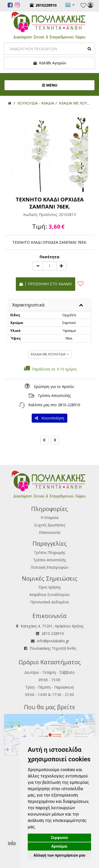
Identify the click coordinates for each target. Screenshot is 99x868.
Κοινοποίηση (49, 418)
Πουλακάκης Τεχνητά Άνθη (53, 648)
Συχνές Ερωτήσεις (50, 525)
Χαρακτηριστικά (28, 305)
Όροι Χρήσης (50, 587)
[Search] (49, 49)
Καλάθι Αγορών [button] (49, 63)
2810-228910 (69, 405)
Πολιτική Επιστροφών (49, 567)
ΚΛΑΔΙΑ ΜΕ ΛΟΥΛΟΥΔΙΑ (50, 354)
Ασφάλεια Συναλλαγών (49, 595)
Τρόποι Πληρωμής (49, 552)
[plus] (62, 266)
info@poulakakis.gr (53, 641)
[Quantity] (50, 266)
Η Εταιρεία (49, 517)
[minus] (38, 266)
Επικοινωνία (50, 532)
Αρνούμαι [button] (60, 846)
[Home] (10, 103)
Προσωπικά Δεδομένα (49, 602)
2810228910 (43, 5)
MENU (67, 85)
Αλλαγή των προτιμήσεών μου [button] (59, 855)
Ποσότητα (49, 257)
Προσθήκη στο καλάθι (46, 284)
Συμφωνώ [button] (60, 838)
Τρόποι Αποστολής (54, 395)
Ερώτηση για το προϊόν (54, 386)
